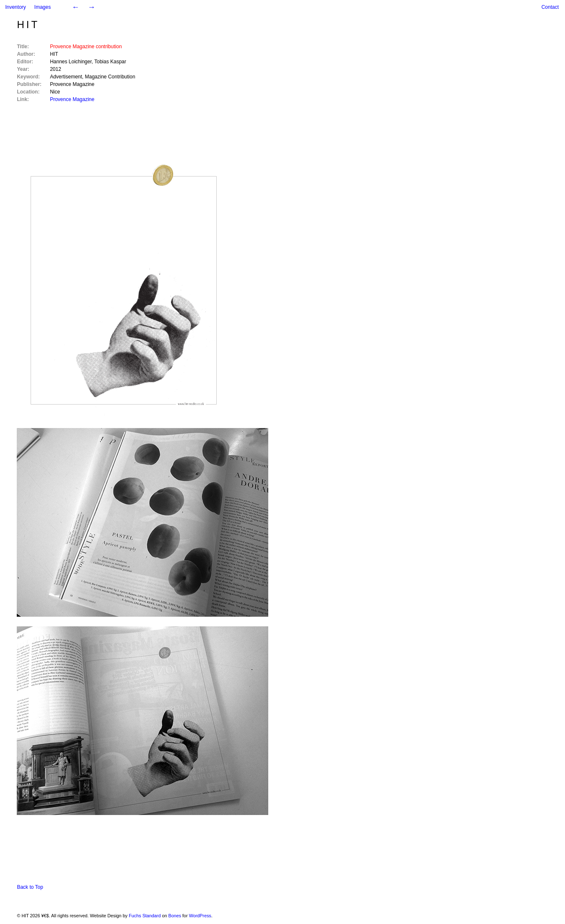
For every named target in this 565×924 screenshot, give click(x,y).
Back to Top (30, 887)
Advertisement (66, 77)
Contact (550, 7)
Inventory (15, 7)
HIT (28, 25)
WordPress (200, 916)
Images (43, 7)
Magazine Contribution (110, 77)
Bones (175, 916)
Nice (55, 92)
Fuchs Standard (145, 916)
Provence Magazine (72, 84)
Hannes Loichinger (71, 62)
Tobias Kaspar (110, 62)
